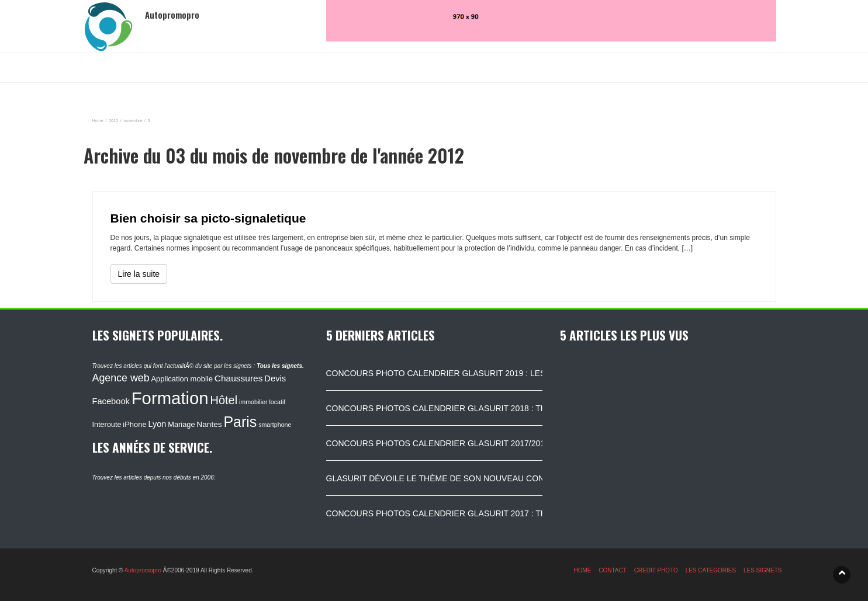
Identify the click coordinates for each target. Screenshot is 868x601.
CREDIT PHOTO (656, 570)
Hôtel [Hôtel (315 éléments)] (224, 400)
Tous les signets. (280, 366)
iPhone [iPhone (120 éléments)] (134, 424)
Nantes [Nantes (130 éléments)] (209, 424)
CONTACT (613, 570)
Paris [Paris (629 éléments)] (240, 422)
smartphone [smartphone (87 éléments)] (275, 425)
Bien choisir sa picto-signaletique (208, 218)
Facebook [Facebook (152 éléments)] (111, 401)
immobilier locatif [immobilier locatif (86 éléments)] (262, 402)
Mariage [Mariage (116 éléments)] (181, 424)
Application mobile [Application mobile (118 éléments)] (182, 379)
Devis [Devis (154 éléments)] (275, 378)
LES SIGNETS (763, 570)
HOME (582, 570)
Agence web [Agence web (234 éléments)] (121, 378)
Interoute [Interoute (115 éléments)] (107, 425)
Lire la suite (139, 274)
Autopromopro (143, 570)
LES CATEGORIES (711, 570)
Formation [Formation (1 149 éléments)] (170, 398)
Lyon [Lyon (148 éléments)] (158, 424)
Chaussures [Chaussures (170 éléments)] (239, 378)
